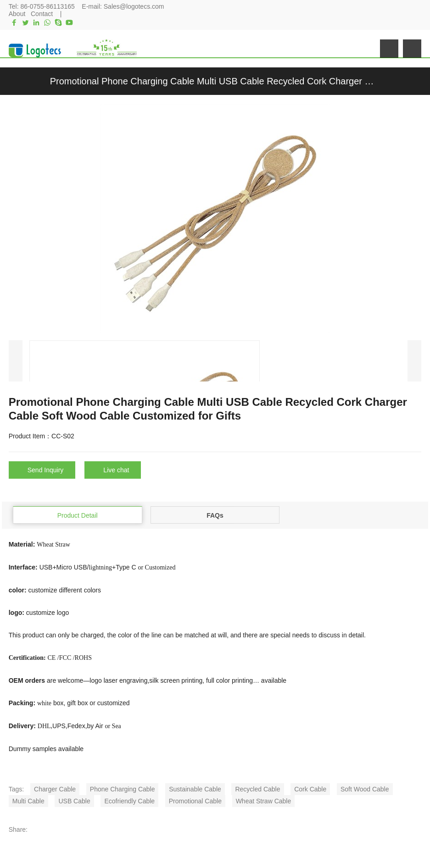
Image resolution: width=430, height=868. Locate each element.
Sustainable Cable (195, 789)
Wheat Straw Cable (264, 801)
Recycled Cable (257, 789)
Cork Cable (310, 789)
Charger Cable (55, 789)
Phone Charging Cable (123, 789)
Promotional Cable (195, 801)
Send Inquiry (46, 470)
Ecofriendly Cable (129, 801)
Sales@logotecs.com (134, 6)
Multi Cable (28, 801)
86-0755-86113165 (47, 6)
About (17, 14)
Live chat (116, 470)
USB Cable (74, 801)
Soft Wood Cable (365, 789)
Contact (42, 14)
